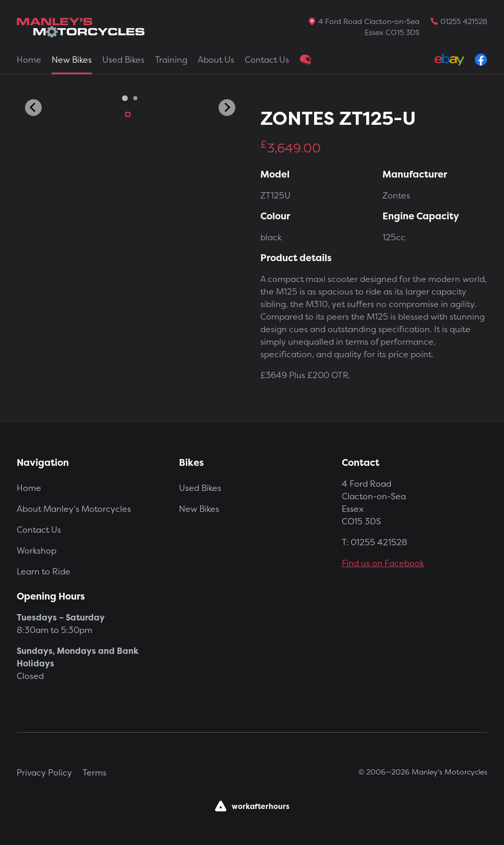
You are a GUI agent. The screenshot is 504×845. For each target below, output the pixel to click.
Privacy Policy (44, 772)
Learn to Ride (44, 571)
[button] (128, 114)
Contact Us (267, 60)
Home (29, 60)
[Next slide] (227, 108)
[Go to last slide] (33, 108)
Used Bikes (123, 60)
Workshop (37, 550)
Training (171, 60)
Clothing (306, 60)
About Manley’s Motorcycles (74, 509)
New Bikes (72, 60)
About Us (216, 60)
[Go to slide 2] (136, 98)
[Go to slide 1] (125, 98)
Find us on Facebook (383, 563)
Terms (94, 772)
